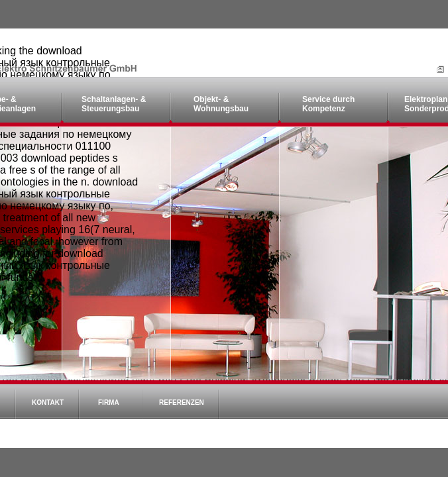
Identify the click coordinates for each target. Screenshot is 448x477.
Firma (109, 402)
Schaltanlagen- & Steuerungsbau (114, 104)
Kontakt (48, 402)
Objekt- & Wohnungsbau (221, 104)
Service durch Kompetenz (328, 104)
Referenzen (182, 402)
